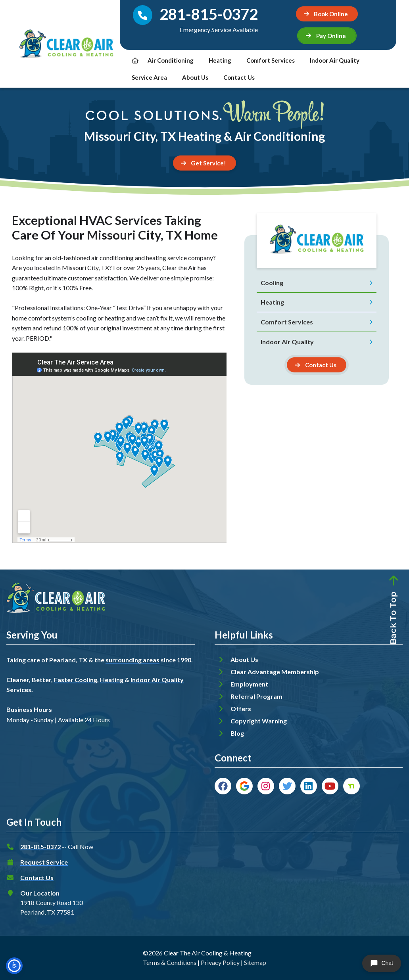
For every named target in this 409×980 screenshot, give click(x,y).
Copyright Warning (259, 721)
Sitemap (255, 962)
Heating (220, 60)
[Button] (317, 365)
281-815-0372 (40, 847)
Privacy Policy (220, 962)
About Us (195, 77)
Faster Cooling (76, 680)
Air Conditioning (171, 60)
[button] (327, 36)
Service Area (149, 77)
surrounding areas (132, 660)
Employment (249, 684)
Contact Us (239, 77)
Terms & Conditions (170, 962)
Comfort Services (271, 60)
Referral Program (256, 696)
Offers (241, 709)
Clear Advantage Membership (275, 672)
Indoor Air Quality (335, 60)
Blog (237, 733)
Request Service (44, 862)
